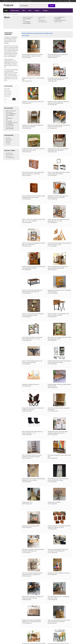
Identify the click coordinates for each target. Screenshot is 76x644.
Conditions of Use (7, 633)
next (27, 22)
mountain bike (28, 17)
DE (28, 633)
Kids (24, 10)
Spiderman (8, 138)
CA (36, 633)
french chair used (43, 22)
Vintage (46, 10)
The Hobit (8, 140)
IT (32, 633)
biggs (27, 23)
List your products (25, 626)
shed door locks (58, 22)
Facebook (18, 1)
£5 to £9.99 (7, 90)
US (34, 633)
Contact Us (24, 623)
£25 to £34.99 (8, 93)
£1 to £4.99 (7, 89)
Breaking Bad (9, 150)
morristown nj (42, 17)
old (57, 19)
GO (16, 99)
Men (30, 10)
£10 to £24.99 (8, 92)
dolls (40, 19)
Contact (61, 1)
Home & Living (15, 10)
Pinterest (24, 1)
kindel (27, 19)
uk (70, 1)
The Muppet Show (10, 155)
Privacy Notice (14, 633)
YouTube (6, 1)
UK (24, 633)
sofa (24, 20)
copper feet (59, 17)
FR (26, 633)
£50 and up (7, 96)
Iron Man (8, 141)
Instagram (30, 1)
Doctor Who (9, 153)
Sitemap (65, 1)
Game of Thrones (10, 152)
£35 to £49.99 (8, 95)
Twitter (12, 1)
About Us (23, 621)
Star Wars (8, 135)
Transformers (9, 137)
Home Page (24, 624)
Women (38, 10)
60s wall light (42, 20)
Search (52, 6)
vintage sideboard (60, 20)
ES (30, 633)
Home (6, 10)
